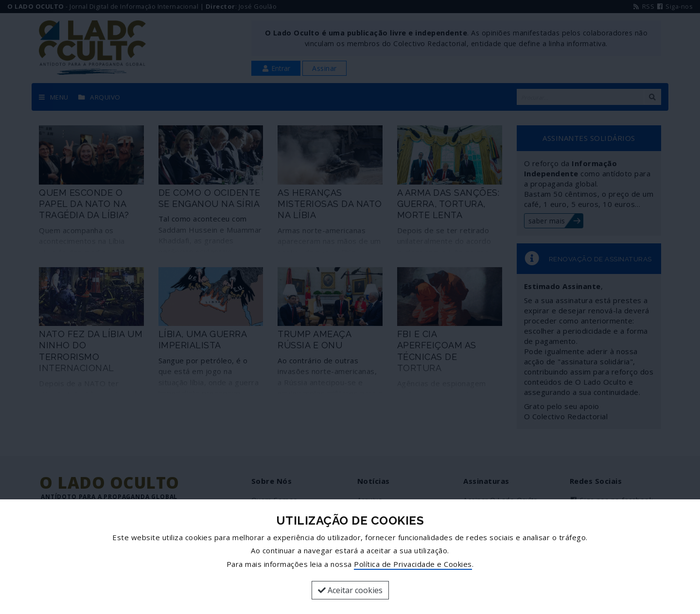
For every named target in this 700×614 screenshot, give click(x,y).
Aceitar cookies (350, 590)
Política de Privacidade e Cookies (413, 564)
